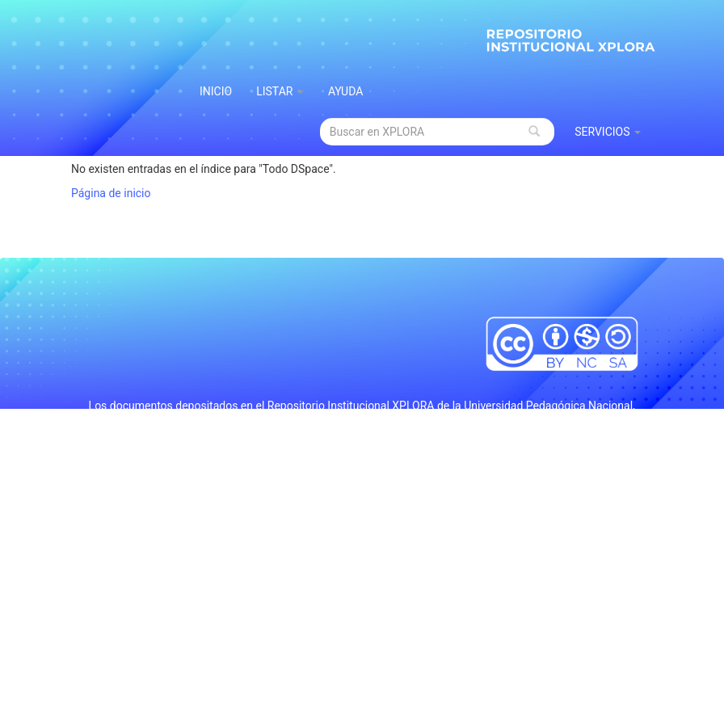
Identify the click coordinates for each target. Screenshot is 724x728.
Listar (280, 91)
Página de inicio (111, 193)
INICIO (216, 91)
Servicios (608, 132)
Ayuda (346, 91)
